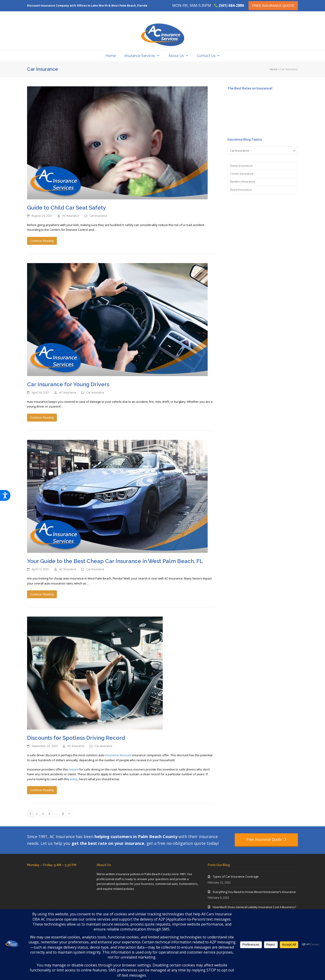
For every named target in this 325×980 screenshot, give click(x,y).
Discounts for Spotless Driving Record (76, 738)
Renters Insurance (243, 181)
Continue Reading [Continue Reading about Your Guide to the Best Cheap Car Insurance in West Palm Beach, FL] (42, 594)
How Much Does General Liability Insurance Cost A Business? (254, 907)
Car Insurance (98, 216)
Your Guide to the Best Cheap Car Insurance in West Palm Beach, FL (115, 561)
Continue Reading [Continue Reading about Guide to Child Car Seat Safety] (42, 241)
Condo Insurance (242, 174)
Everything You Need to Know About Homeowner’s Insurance (254, 892)
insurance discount (118, 755)
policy (74, 779)
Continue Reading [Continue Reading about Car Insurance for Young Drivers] (42, 418)
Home (274, 69)
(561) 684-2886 (231, 5)
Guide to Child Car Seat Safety (66, 208)
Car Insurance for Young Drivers (68, 384)
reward (74, 769)
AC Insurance (71, 216)
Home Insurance (241, 166)
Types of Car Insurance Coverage (236, 876)
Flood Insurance (241, 190)
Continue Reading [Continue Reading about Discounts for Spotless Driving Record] (42, 790)
